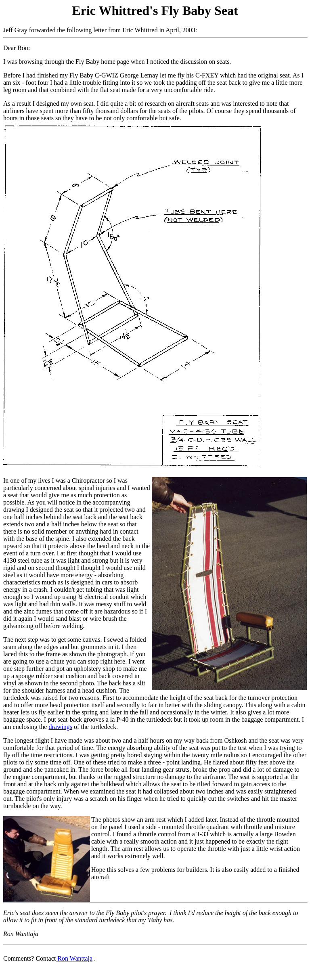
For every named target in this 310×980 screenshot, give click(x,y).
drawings (60, 727)
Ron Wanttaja (74, 958)
